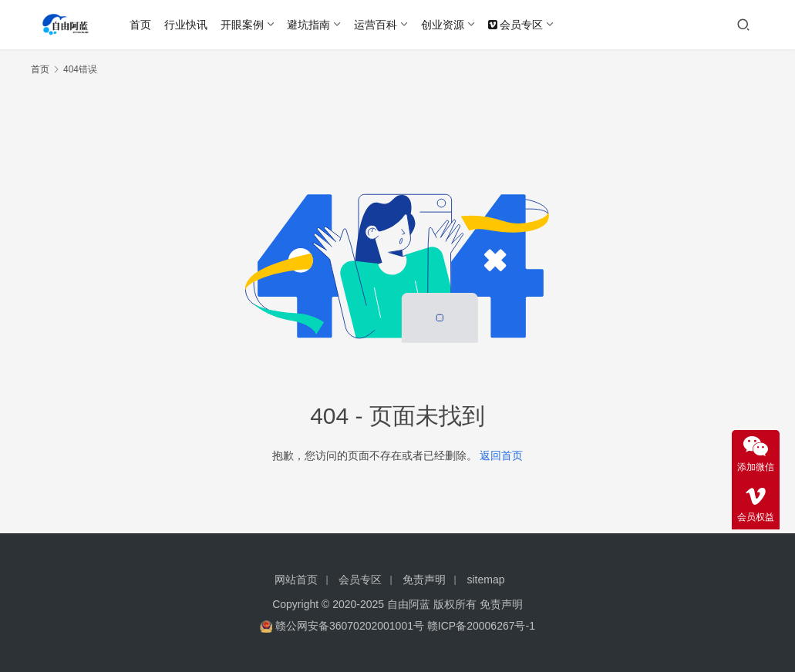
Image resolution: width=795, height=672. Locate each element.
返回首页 (501, 455)
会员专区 (515, 25)
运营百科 (376, 25)
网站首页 (296, 580)
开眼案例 (242, 25)
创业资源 (443, 25)
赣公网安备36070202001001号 (350, 626)
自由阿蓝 (409, 604)
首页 (140, 25)
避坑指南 (308, 25)
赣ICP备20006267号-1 (481, 626)
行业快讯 (186, 25)
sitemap (486, 580)
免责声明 (424, 580)
